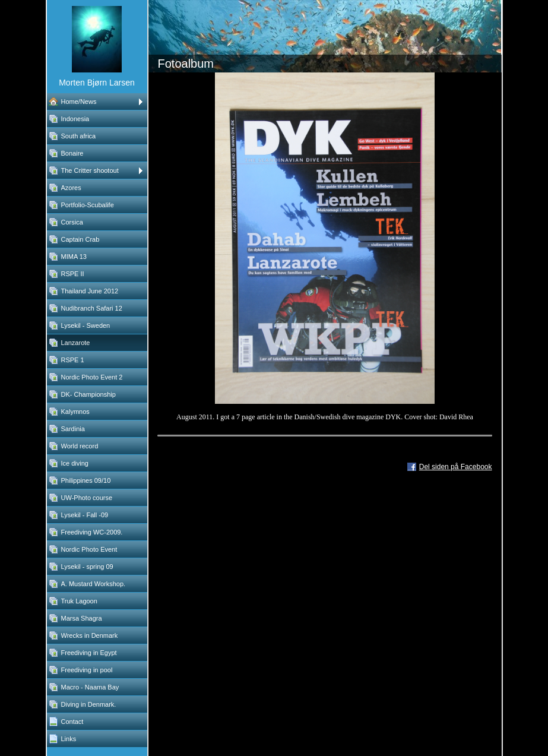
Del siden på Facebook (456, 467)
